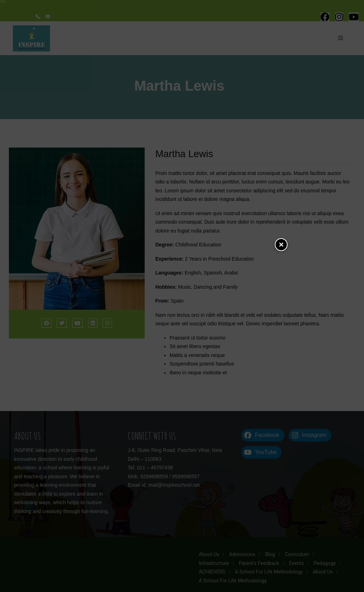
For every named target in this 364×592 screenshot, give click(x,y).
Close (281, 245)
